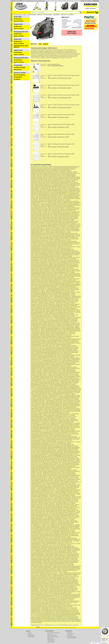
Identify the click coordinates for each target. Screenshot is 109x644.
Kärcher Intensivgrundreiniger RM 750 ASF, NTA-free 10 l (55, 259)
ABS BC (49, 558)
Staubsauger (18, 70)
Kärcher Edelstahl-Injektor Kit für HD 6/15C (61, 454)
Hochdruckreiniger (31, 15)
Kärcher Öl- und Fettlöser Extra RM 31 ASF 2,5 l (62, 312)
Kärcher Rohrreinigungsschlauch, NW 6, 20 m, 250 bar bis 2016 (48, 604)
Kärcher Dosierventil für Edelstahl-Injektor (45, 450)
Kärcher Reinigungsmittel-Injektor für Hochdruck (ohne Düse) (51, 171)
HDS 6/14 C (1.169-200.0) (67, 15)
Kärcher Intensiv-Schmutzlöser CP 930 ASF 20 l (67, 297)
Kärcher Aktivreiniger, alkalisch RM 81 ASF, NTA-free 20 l (54, 218)
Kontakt (83, 1)
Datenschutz (50, 638)
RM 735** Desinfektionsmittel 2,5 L (53, 411)
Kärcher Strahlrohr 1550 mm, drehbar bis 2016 (65, 580)
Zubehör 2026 (18, 24)
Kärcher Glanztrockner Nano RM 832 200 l (46, 287)
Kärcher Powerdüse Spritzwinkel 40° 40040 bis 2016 (47, 567)
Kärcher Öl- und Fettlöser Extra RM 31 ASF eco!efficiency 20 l (62, 228)
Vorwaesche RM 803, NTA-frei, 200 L (61, 359)
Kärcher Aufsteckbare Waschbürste (64, 584)
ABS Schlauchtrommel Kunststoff (50, 251)
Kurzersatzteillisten (72, 637)
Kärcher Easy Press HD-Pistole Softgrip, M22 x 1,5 (63, 590)
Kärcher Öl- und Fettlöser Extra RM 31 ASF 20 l (61, 375)
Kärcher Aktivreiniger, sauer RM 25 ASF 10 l (66, 378)
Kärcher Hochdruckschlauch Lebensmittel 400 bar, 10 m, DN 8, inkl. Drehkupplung (53, 343)
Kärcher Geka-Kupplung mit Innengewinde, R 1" (47, 598)
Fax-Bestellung (89, 1)
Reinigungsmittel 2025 (21, 58)
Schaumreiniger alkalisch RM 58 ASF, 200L (58, 289)
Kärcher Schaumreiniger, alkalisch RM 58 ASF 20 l (60, 182)
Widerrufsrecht (51, 639)
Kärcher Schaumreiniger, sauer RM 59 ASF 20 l (62, 283)
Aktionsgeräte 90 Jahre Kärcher (21, 46)
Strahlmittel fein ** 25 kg (38, 221)
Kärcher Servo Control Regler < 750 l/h (42, 178)
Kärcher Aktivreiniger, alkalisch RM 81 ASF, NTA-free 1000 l (58, 220)
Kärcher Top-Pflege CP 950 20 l (57, 208)
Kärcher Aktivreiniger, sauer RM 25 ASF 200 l (63, 292)
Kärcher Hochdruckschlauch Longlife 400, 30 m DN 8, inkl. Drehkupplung (59, 239)
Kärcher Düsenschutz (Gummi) (39, 592)
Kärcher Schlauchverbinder (70, 570)
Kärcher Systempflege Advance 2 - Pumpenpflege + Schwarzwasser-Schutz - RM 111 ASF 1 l (54, 416)
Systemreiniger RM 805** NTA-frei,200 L (42, 215)
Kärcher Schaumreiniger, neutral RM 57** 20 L (59, 380)
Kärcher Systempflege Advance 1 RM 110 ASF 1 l (53, 317)
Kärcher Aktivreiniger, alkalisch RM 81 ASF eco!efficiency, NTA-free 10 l (53, 418)
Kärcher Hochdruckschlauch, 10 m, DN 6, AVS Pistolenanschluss (49, 240)
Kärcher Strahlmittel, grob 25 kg (53, 221)
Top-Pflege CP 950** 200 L (73, 208)
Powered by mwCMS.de (70, 628)
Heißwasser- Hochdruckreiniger (44, 15)
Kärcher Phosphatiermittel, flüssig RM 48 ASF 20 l (54, 189)
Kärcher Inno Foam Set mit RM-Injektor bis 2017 (67, 166)
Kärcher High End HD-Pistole (61, 178)
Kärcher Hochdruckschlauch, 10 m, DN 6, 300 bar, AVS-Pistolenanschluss (56, 344)
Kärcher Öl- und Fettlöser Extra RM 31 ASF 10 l (51, 180)
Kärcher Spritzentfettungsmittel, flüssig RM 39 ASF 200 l (50, 200)
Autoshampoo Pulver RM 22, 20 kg (57, 260)
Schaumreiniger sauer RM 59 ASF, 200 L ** (51, 197)
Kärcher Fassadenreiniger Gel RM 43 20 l (59, 394)
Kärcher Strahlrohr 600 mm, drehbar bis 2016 (47, 582)
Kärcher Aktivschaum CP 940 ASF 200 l (44, 206)
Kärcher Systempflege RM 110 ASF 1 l (45, 253)
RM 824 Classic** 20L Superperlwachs (60, 295)
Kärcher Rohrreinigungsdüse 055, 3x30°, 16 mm (51, 594)
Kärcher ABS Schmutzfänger (51, 561)
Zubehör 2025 (18, 50)
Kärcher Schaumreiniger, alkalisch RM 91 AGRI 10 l (60, 426)
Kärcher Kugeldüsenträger (56, 589)
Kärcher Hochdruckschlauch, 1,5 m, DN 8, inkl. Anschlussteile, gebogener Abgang (53, 235)
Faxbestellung (31, 635)
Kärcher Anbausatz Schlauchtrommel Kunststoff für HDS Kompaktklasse (51, 169)
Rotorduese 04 (44, 589)
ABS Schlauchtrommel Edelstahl (61, 558)
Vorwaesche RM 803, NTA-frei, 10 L (41, 212)
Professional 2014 (17, 15)
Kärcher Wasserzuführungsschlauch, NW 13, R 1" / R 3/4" (47, 571)
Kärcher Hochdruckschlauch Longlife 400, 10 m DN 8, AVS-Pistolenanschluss (54, 242)
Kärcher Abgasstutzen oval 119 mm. (62, 575)
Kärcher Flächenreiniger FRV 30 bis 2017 (55, 565)
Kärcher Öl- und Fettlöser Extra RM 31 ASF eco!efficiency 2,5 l (56, 226)
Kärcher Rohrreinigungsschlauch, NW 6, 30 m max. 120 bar (61, 602)
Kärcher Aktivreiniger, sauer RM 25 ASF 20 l (51, 198)
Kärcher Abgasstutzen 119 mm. (44, 575)
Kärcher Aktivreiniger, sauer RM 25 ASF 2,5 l (57, 313)
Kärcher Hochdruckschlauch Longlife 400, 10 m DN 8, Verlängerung (60, 342)
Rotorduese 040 (45, 590)
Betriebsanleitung (19, 75)
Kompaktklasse (56, 15)
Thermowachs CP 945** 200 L (39, 208)
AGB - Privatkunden (52, 635)
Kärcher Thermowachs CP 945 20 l (65, 206)
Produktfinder (18, 65)
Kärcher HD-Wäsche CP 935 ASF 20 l (68, 299)
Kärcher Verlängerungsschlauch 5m (49, 574)
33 (53, 156)
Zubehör (46, 44)
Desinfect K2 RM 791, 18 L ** (39, 202)
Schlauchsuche (71, 634)
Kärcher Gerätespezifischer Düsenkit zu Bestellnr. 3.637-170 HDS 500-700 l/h (54, 176)
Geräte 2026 (18, 17)
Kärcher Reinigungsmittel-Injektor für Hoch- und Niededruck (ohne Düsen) (53, 170)
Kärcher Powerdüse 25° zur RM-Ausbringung (62, 364)
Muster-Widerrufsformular (53, 633)
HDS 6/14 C (34, 44)
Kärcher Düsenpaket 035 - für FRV (61, 559)
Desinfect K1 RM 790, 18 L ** (55, 202)
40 (55, 88)
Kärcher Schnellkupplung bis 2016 (57, 252)
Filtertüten (69, 633)
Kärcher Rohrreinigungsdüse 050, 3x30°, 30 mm (49, 596)
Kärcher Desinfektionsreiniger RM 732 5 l (64, 315)
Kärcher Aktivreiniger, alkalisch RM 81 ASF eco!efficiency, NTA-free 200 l (56, 225)
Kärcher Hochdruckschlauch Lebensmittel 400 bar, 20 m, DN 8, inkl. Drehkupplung (51, 249)
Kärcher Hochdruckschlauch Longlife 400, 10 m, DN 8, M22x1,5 (59, 247)
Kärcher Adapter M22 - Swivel (47, 269)
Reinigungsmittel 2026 (21, 32)
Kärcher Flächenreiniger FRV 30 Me (59, 563)
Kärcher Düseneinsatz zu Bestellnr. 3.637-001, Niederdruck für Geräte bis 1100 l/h (55, 174)
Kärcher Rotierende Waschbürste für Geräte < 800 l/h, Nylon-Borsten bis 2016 (53, 587)
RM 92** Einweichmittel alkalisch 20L (56, 232)
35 (53, 146)
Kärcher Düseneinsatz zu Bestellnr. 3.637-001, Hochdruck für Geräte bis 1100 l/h (53, 175)
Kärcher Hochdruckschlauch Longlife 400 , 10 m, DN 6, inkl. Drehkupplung (56, 247)
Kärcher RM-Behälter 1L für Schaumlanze (62, 617)
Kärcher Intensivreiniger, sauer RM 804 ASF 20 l (51, 412)
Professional (18, 19)
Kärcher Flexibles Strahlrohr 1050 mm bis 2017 (64, 616)
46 (55, 107)
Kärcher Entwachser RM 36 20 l (40, 263)
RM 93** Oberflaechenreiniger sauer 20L (66, 233)
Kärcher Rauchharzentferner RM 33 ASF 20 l (43, 597)
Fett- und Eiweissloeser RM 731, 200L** (69, 358)
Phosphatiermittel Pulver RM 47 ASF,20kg (55, 354)
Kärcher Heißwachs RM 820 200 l (60, 184)
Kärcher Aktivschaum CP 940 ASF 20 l (63, 300)
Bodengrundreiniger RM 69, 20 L (72, 596)
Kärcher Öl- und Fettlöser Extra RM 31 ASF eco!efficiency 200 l (48, 229)
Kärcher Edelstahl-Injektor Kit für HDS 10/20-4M (50, 451)
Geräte (24, 15)
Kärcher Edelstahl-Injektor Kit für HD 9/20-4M (53, 452)
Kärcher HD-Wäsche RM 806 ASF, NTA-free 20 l (66, 215)
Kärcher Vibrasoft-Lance (64, 621)
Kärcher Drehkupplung (66, 172)
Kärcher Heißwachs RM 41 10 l (43, 185)
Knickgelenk (38, 550)
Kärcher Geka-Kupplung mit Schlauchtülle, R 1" (56, 600)
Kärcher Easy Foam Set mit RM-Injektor (42, 168)
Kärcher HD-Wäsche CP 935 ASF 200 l (51, 205)
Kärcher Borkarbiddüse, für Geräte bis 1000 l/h (54, 618)
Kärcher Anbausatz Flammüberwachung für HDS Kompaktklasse (60, 562)
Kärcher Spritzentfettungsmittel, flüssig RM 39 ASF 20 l (55, 186)
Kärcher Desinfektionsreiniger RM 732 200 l (58, 291)
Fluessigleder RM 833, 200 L (39, 288)
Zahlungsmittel (51, 642)
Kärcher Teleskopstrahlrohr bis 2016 (41, 617)
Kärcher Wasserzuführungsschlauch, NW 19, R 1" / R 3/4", (49, 572)
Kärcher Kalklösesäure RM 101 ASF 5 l (48, 194)
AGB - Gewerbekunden (53, 637)
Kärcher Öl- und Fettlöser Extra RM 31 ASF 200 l (52, 200)
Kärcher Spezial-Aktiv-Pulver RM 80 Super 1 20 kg (66, 485)
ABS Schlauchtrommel (59, 348)
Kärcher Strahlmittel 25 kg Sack (63, 551)
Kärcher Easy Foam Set (60, 557)
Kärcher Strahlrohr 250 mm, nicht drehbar (54, 173)
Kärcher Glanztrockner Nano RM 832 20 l (64, 392)
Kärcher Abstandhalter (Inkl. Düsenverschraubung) (62, 592)
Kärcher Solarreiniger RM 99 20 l (41, 332)
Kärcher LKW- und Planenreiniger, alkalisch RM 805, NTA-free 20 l (60, 213)
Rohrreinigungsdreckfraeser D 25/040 (55, 620)
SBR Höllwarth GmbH (32, 1)
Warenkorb (96, 1)
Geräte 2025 (18, 39)
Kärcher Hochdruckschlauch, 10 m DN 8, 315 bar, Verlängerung (51, 241)
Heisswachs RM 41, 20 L (59, 185)
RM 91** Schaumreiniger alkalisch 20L (56, 231)
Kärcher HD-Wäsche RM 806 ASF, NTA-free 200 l (44, 216)
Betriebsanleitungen (72, 638)
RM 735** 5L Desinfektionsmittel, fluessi (60, 414)
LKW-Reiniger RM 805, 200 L (50, 550)
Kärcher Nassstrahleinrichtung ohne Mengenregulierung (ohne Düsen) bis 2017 (55, 584)
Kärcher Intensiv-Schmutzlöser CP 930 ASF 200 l (54, 204)
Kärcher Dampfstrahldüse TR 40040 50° (45, 569)
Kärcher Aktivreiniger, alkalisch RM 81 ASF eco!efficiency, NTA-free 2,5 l (50, 418)
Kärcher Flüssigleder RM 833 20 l (59, 193)
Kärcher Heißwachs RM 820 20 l (62, 293)
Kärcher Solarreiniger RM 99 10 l (42, 428)
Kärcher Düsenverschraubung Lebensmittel (55, 593)
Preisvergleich (31, 637)
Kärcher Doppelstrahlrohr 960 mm (69, 251)
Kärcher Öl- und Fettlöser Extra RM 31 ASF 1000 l (57, 181)
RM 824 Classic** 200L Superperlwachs (65, 376)
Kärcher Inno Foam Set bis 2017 (44, 557)
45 (55, 97)
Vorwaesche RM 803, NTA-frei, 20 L (61, 212)
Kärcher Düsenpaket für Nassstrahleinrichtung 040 (59, 553)
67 (53, 127)
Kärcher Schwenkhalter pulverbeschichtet (42, 555)
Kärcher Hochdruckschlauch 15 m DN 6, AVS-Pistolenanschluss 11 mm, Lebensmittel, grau (55, 611)
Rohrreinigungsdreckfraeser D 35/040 (47, 621)
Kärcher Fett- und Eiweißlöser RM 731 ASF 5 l (44, 490)
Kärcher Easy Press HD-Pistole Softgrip (69, 177)
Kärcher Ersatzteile (20, 73)
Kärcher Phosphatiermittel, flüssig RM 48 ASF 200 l (50, 196)
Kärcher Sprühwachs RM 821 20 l (44, 551)
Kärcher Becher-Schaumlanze (39, 252)
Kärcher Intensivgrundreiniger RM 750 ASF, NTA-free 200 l (60, 210)
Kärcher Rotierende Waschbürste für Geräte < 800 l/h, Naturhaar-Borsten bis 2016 (56, 586)
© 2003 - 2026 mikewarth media (45, 628)
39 (55, 78)
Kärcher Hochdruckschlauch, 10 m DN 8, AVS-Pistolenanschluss (52, 600)
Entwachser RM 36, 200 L (69, 280)
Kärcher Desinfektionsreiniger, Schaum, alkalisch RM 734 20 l (64, 190)
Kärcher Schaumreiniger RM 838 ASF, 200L (46, 448)
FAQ (40, 44)
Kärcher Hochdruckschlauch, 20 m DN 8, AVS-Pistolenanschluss (51, 604)
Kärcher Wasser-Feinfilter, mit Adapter (58, 577)
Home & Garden (19, 21)
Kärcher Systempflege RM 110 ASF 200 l (64, 192)
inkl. (94, 643)
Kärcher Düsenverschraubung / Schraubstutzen (49, 570)
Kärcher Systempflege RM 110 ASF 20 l (68, 201)
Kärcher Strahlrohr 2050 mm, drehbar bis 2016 (44, 581)
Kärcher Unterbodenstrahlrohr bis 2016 (60, 578)
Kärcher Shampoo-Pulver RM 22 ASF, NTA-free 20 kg (45, 209)
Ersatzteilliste (18, 77)
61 (53, 117)
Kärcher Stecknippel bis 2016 (53, 351)
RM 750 (54, 188)
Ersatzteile (17, 79)
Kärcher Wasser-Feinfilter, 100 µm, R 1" (56, 554)
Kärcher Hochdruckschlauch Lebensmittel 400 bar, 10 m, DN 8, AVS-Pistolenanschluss (55, 612)
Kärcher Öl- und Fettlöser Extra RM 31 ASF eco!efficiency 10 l (58, 423)
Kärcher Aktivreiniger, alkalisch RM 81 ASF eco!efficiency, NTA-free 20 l (58, 321)
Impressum (50, 634)
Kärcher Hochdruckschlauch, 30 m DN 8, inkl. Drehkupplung (58, 336)
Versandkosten (51, 641)
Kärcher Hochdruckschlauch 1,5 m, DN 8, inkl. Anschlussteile (56, 235)
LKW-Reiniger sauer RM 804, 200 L (61, 316)
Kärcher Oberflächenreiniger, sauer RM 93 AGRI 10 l (51, 233)
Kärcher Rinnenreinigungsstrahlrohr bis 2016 (65, 168)
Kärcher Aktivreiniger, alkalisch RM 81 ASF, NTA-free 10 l (57, 217)
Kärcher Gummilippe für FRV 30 (40, 563)
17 (53, 137)
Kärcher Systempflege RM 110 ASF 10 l (42, 192)
